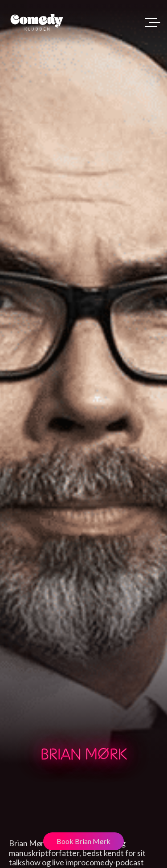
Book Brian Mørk (83, 841)
